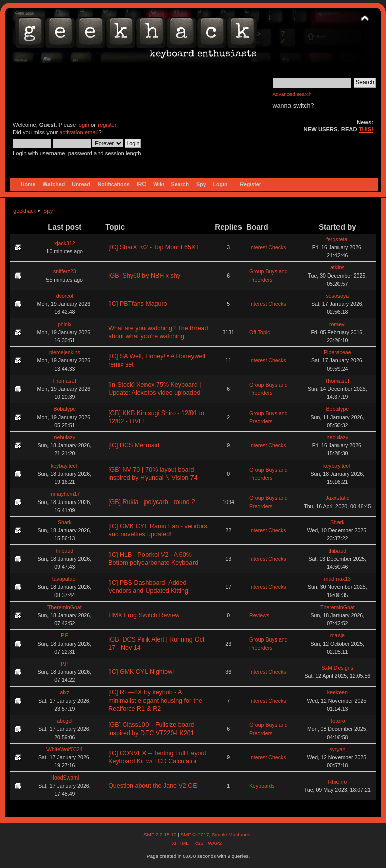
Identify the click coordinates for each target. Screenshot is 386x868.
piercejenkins (65, 352)
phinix (65, 324)
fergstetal (337, 239)
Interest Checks (268, 247)
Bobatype (64, 409)
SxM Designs (337, 668)
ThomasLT (65, 381)
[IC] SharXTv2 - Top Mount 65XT (154, 247)
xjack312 (65, 243)
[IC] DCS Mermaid (134, 445)
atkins (337, 267)
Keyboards (262, 786)
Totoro (337, 721)
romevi (337, 324)
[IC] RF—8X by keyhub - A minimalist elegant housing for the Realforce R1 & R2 (155, 700)
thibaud (64, 551)
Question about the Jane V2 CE (152, 786)
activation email (79, 132)
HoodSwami (64, 778)
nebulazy (65, 437)
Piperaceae (337, 352)
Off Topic (259, 332)
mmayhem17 (64, 494)
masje (337, 635)
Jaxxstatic (338, 498)
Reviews (259, 615)
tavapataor (65, 579)
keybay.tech (65, 466)
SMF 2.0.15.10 (161, 834)
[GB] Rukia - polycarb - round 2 (152, 502)
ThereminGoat (65, 607)
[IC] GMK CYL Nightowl (141, 672)
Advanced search (292, 94)
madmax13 (337, 579)
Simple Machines (231, 834)
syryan (337, 749)
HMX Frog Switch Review (144, 615)
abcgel (64, 721)
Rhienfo (338, 782)
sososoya (337, 296)
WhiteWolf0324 (65, 749)
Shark (65, 522)
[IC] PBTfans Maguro (137, 304)
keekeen (337, 692)
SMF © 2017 (195, 834)
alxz (64, 692)
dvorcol (65, 296)
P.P (65, 635)
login (83, 125)
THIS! (366, 129)
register (107, 125)
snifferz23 (65, 271)
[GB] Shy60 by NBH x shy (144, 276)
